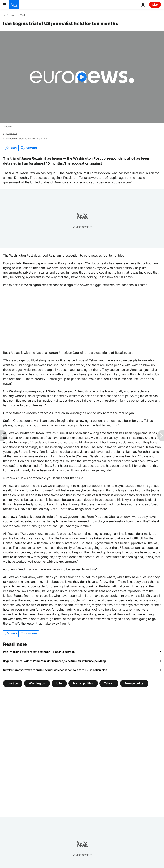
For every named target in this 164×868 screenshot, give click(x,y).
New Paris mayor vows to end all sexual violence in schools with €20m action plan (55, 670)
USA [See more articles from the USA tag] (59, 683)
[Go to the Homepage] (14, 5)
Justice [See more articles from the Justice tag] (13, 683)
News (13, 15)
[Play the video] (82, 77)
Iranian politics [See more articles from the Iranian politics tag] (83, 683)
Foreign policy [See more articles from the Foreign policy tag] (134, 683)
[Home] (4, 15)
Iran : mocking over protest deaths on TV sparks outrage (39, 652)
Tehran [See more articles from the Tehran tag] (109, 683)
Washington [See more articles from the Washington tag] (37, 683)
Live (155, 5)
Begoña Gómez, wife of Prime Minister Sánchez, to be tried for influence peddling (54, 661)
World (23, 15)
